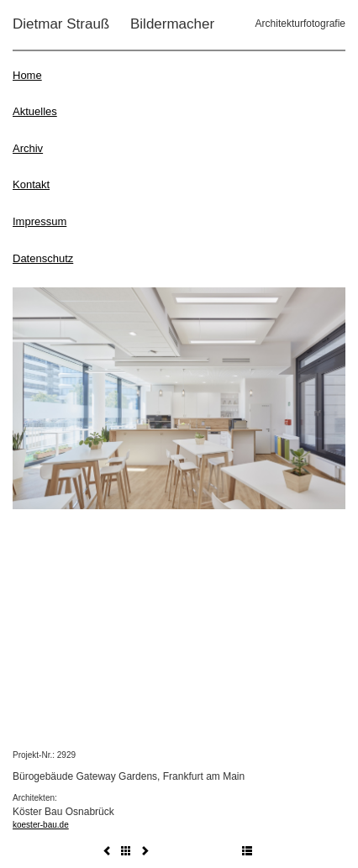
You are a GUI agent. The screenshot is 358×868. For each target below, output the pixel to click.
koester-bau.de (41, 825)
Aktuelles (35, 111)
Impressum (39, 221)
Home (27, 75)
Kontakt (31, 184)
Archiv (28, 148)
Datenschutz (43, 258)
